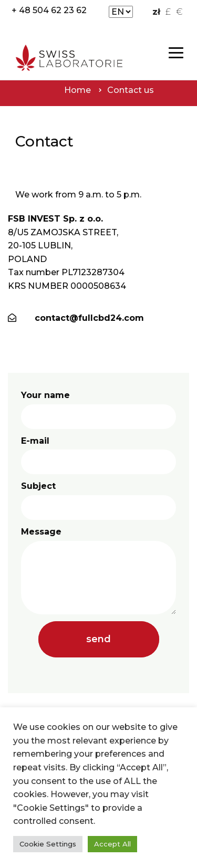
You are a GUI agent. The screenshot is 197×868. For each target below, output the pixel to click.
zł (156, 12)
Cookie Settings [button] (48, 844)
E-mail (98, 455)
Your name (98, 410)
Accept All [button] (112, 844)
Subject (98, 500)
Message (98, 571)
